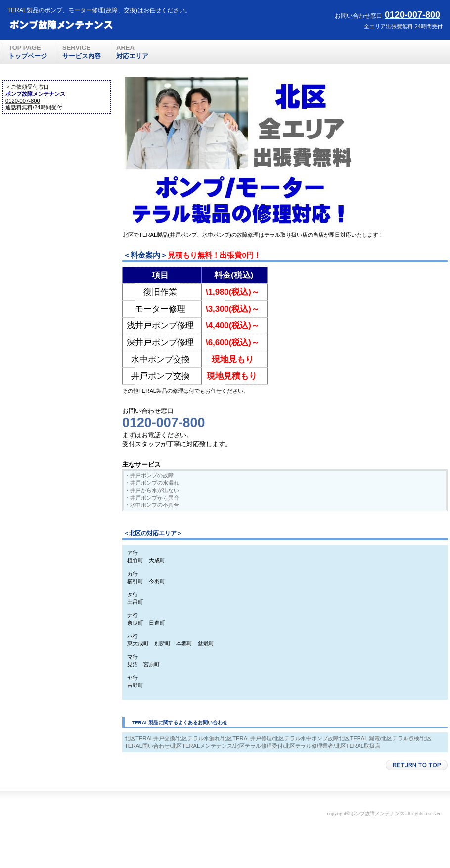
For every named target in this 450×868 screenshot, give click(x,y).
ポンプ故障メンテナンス (79, 25)
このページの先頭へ (417, 765)
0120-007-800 (412, 15)
